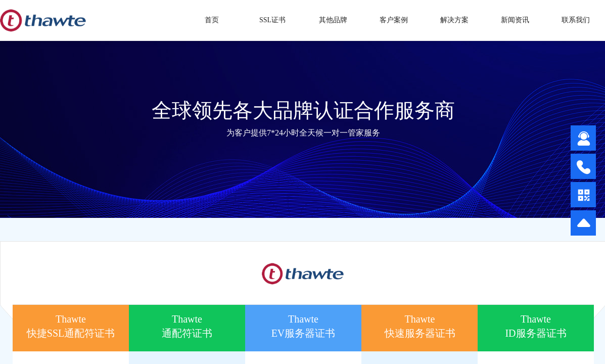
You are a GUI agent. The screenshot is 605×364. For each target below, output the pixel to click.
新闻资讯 (515, 20)
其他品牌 (333, 20)
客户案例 (394, 20)
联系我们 (576, 20)
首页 (212, 20)
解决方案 (454, 20)
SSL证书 (272, 20)
